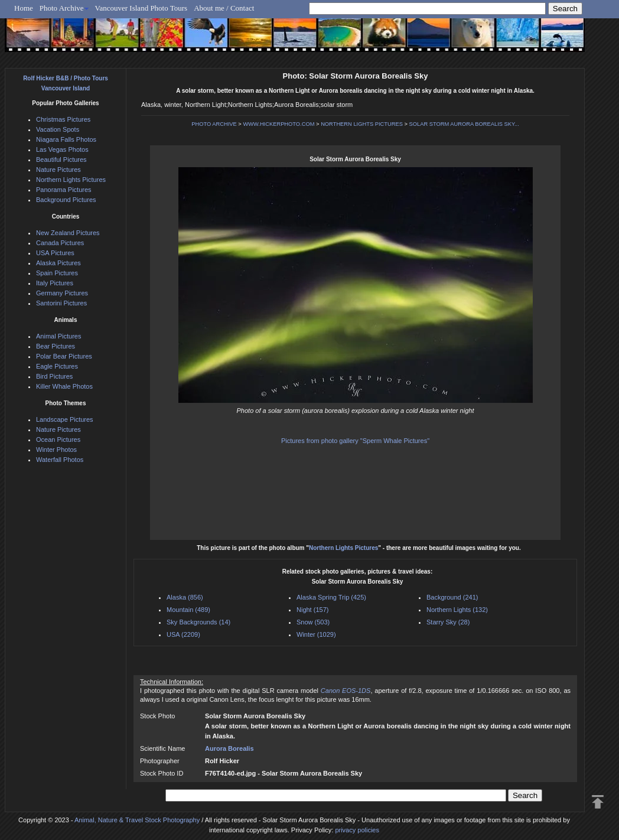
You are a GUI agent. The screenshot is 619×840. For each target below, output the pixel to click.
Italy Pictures (55, 283)
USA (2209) (183, 634)
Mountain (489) (188, 610)
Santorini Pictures (61, 303)
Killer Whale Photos (64, 386)
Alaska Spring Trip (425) (331, 597)
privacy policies (357, 830)
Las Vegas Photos (62, 149)
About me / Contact (224, 8)
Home (24, 8)
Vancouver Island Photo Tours (141, 8)
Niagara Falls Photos (66, 139)
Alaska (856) (185, 597)
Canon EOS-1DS (346, 691)
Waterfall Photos (60, 460)
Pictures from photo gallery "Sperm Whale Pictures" (355, 441)
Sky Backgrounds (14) (198, 622)
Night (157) (312, 610)
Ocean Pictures (58, 439)
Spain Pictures (57, 273)
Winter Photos (56, 450)
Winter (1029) (316, 634)
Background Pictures (66, 200)
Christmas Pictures (63, 119)
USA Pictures (55, 253)
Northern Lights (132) (457, 610)
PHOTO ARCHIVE (214, 124)
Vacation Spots (58, 129)
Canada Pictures (60, 243)
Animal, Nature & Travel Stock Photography (137, 820)
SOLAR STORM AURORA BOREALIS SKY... (464, 124)
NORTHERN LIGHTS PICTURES (362, 124)
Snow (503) (313, 622)
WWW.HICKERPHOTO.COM (278, 124)
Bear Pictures (56, 346)
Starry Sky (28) (448, 622)
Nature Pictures (58, 170)
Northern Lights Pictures (343, 548)
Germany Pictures (62, 293)
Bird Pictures (54, 376)
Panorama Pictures (64, 190)
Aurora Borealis (229, 748)
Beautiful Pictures (61, 159)
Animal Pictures (58, 336)
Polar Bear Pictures (64, 356)
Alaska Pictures (58, 263)
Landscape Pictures (65, 419)
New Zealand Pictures (68, 233)
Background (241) (452, 597)
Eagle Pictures (57, 366)
